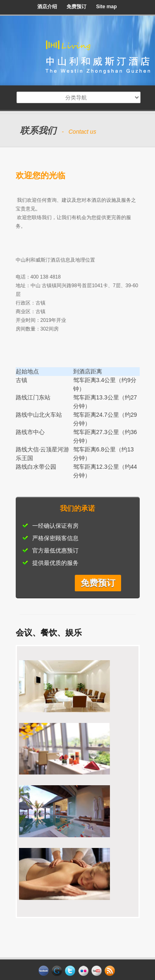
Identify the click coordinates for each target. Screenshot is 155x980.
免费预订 (76, 7)
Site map (106, 7)
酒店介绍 (47, 7)
